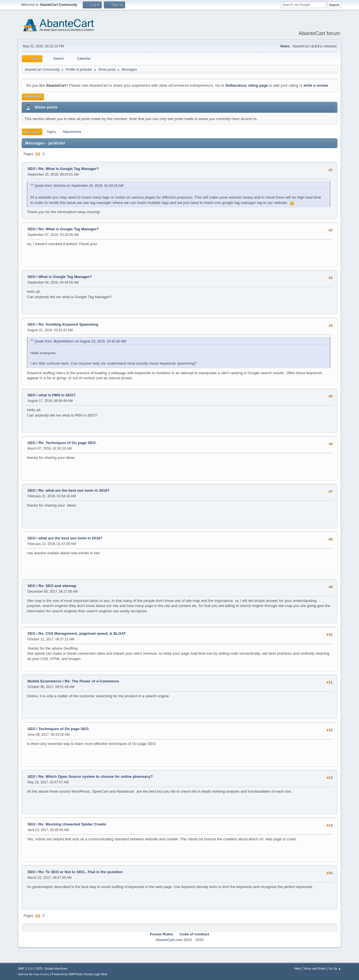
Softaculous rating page (247, 85)
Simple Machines (56, 969)
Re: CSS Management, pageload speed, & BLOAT (82, 633)
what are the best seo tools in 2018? (70, 538)
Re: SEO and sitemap (57, 586)
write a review (316, 85)
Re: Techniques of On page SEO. (67, 443)
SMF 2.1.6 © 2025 (30, 969)
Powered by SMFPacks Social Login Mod (80, 974)
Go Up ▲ (335, 969)
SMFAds (23, 974)
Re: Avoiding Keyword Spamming (68, 324)
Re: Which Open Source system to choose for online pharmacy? (95, 777)
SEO (32, 169)
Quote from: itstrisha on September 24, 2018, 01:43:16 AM (79, 186)
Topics (51, 132)
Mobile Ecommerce (44, 681)
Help (297, 969)
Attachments (72, 132)
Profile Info (33, 97)
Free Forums (41, 974)
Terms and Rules (315, 969)
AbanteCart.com (169, 940)
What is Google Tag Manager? (65, 277)
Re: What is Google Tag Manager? (69, 169)
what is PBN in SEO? (57, 395)
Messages (32, 132)
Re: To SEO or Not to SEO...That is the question (80, 872)
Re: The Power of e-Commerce (92, 681)
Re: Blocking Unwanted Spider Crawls (72, 824)
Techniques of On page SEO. (64, 729)
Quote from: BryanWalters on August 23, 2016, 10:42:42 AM (80, 341)
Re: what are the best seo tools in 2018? (74, 490)
